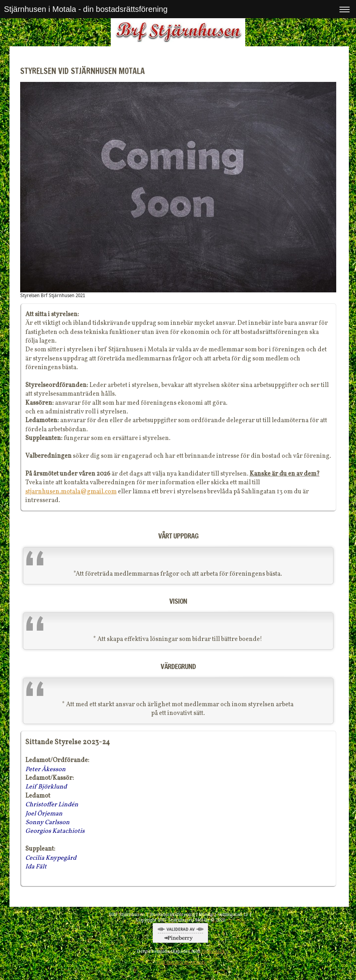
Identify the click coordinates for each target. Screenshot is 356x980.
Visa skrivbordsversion (181, 962)
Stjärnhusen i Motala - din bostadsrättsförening (86, 9)
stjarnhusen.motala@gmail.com (71, 492)
